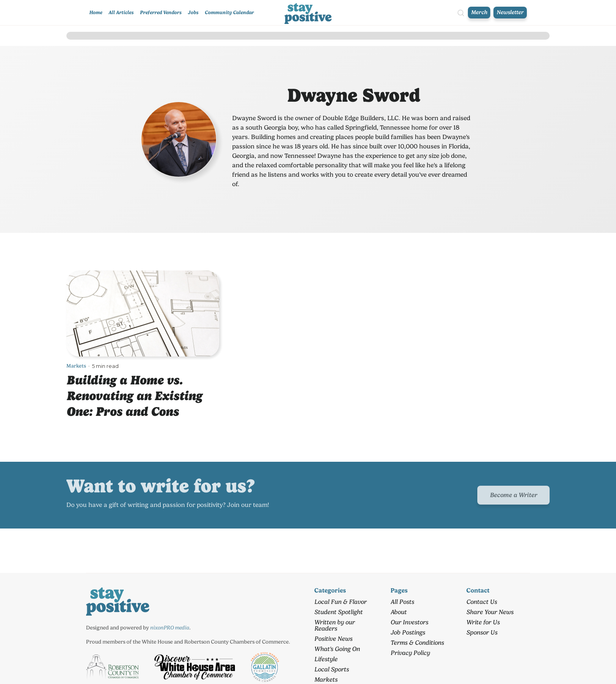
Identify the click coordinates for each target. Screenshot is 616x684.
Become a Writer (513, 495)
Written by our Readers (335, 625)
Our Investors (409, 622)
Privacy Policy (410, 653)
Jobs (193, 12)
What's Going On (337, 649)
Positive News (333, 639)
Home (96, 12)
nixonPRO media (170, 627)
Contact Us (482, 602)
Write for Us (483, 622)
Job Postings (408, 632)
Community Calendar (229, 12)
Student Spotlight (338, 612)
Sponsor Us (482, 632)
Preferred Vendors (161, 12)
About (399, 612)
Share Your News (490, 612)
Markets (76, 366)
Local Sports (332, 669)
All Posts (402, 602)
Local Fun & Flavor (340, 602)
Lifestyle (326, 659)
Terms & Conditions (417, 643)
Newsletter (510, 12)
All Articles (121, 12)
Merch (479, 12)
